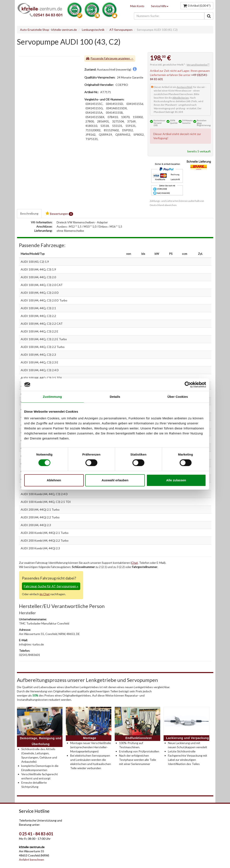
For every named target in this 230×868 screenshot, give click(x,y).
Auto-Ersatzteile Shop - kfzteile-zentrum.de (48, 30)
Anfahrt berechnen (32, 860)
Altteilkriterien (181, 98)
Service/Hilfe (160, 6)
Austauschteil (184, 87)
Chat (135, 563)
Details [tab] (115, 397)
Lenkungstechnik (93, 30)
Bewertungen (59, 214)
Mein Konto (137, 6)
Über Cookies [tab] (178, 397)
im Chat (45, 594)
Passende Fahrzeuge (104, 58)
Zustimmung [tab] (52, 397)
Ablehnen (54, 480)
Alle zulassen (176, 480)
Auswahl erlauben (115, 480)
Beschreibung (29, 213)
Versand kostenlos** (198, 65)
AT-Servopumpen (121, 30)
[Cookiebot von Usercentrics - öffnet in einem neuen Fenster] (188, 385)
